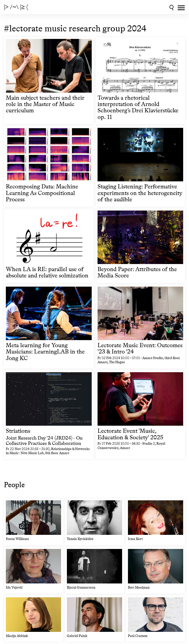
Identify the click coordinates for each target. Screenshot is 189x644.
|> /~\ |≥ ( (16, 7)
